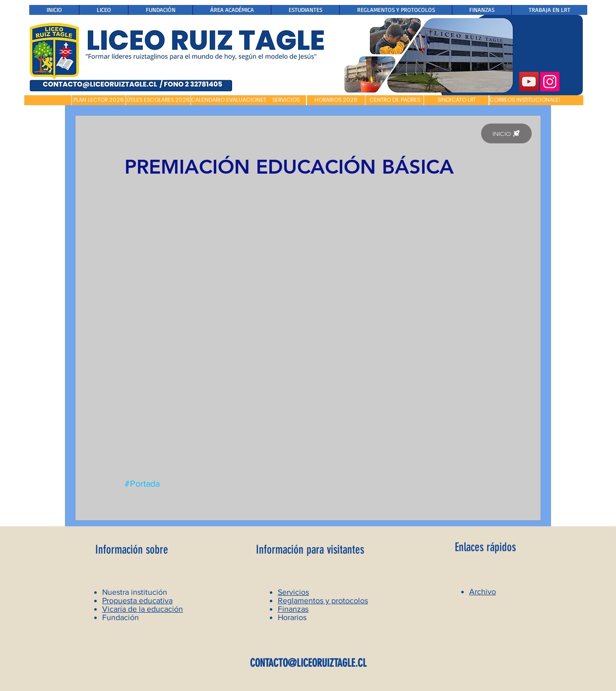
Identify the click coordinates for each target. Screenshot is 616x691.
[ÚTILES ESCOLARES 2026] (158, 100)
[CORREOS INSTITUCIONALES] (525, 100)
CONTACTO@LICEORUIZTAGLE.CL (308, 663)
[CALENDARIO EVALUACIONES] (229, 100)
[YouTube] (529, 82)
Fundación (121, 617)
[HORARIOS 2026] (336, 100)
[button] (48, 100)
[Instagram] (550, 82)
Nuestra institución (135, 592)
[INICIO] (506, 133)
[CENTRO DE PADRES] (395, 100)
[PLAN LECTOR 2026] (99, 100)
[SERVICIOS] (286, 100)
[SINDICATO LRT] (456, 100)
